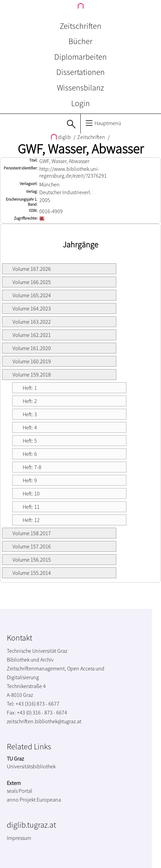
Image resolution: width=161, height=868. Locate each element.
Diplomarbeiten (80, 57)
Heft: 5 (30, 441)
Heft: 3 (30, 414)
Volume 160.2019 (32, 361)
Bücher (80, 41)
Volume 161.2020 (32, 348)
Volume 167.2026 (32, 269)
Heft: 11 (31, 507)
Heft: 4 (30, 427)
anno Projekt (21, 800)
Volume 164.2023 (32, 308)
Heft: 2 (30, 401)
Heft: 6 (30, 454)
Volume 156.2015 (32, 560)
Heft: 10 (31, 493)
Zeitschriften (80, 26)
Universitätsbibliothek (31, 766)
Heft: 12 (31, 520)
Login (80, 103)
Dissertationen (80, 72)
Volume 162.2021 (32, 335)
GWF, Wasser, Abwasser (81, 149)
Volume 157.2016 (32, 546)
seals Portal (19, 791)
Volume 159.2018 (32, 375)
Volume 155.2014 (32, 573)
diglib (61, 137)
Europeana (49, 800)
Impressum (19, 838)
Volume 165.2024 (32, 295)
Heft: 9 (30, 480)
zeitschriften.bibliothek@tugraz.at (44, 721)
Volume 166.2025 (32, 282)
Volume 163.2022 (32, 322)
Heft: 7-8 (32, 467)
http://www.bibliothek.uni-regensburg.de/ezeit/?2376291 (73, 172)
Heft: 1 (30, 388)
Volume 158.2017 (32, 533)
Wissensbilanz (80, 88)
